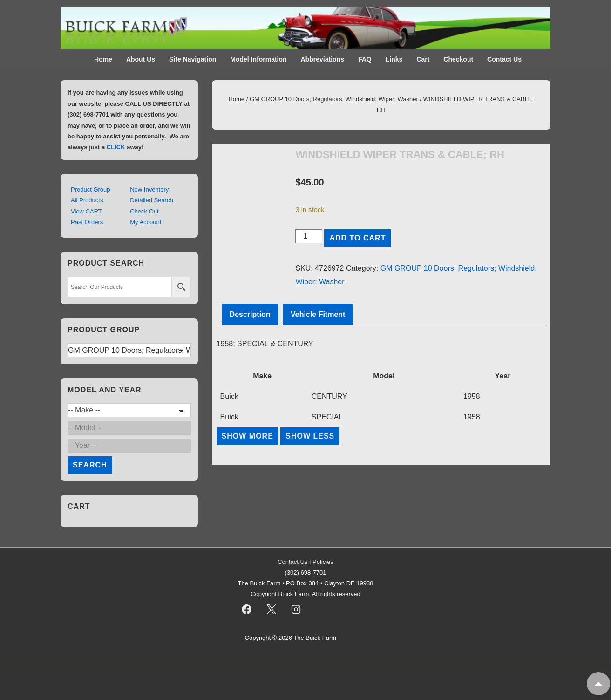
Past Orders (87, 222)
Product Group (91, 189)
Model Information (258, 59)
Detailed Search (152, 200)
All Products (87, 200)
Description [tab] (250, 314)
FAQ (365, 59)
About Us (141, 59)
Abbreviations (322, 59)
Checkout (458, 59)
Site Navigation (193, 59)
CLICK (116, 147)
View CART (86, 211)
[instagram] (296, 609)
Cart (423, 59)
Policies (323, 562)
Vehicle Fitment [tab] (318, 314)
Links (394, 59)
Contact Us (504, 59)
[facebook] (247, 609)
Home (103, 59)
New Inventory (149, 189)
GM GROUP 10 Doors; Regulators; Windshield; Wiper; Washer (334, 99)
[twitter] (271, 609)
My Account (146, 222)
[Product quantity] (309, 236)
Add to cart (357, 238)
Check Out (144, 211)
